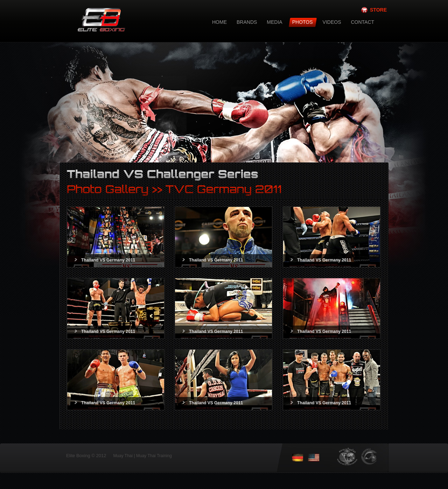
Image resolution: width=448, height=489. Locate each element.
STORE (378, 10)
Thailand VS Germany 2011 (108, 260)
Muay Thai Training (154, 456)
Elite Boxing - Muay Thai (121, 34)
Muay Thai (123, 456)
